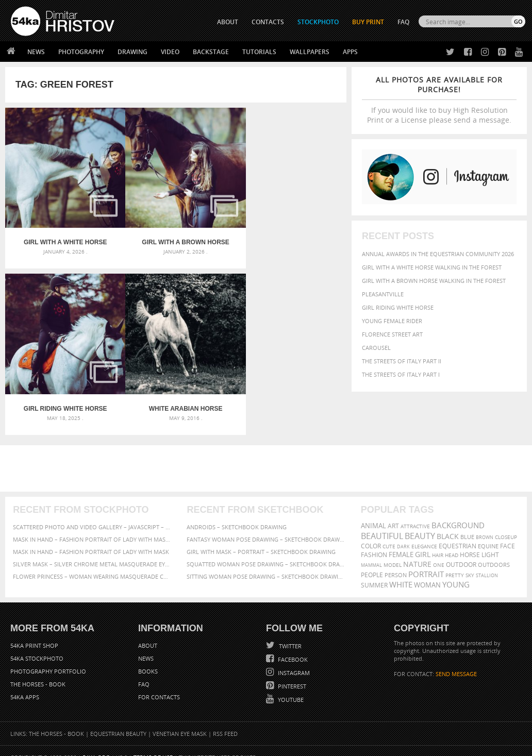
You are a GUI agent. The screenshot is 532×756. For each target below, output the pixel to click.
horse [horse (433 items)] (470, 541)
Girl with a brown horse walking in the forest (434, 281)
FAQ (403, 22)
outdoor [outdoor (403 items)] (461, 551)
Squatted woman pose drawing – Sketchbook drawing (266, 551)
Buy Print (368, 22)
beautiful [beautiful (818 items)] (382, 523)
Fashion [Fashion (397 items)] (374, 541)
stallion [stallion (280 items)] (487, 562)
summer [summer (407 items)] (374, 572)
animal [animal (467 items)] (373, 513)
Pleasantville (383, 294)
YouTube (290, 687)
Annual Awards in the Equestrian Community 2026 (438, 254)
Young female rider (392, 321)
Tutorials (259, 52)
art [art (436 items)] (393, 513)
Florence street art (392, 334)
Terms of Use (153, 744)
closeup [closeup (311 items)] (506, 524)
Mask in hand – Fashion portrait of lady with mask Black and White (92, 526)
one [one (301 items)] (439, 552)
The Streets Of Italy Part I (401, 374)
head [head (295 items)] (452, 542)
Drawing (132, 52)
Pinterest (291, 673)
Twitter (289, 633)
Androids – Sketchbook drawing (237, 514)
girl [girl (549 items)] (423, 541)
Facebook (292, 646)
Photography (81, 52)
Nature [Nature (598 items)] (417, 551)
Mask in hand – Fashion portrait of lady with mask (91, 538)
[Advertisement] (268, 455)
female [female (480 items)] (401, 541)
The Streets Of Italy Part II (402, 361)
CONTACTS (268, 22)
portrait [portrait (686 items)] (426, 561)
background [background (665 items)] (458, 512)
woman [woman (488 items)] (427, 572)
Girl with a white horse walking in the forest (432, 267)
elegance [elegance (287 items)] (424, 533)
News (36, 52)
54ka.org (96, 744)
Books (148, 658)
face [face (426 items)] (508, 532)
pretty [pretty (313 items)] (455, 562)
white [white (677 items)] (401, 571)
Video (170, 52)
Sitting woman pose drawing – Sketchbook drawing (266, 563)
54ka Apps (25, 684)
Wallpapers (310, 52)
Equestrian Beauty (118, 721)
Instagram (293, 660)
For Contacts (159, 684)
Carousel (376, 348)
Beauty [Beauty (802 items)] (420, 523)
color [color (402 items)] (371, 533)
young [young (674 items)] (456, 571)
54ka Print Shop (34, 633)
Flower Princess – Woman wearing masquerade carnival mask (92, 563)
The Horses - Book (38, 671)
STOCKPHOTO (318, 22)
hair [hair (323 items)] (438, 542)
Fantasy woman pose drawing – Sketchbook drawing (266, 526)
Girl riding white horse (398, 307)
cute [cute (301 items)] (389, 533)
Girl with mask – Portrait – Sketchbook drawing (261, 538)
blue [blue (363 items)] (467, 523)
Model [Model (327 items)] (393, 551)
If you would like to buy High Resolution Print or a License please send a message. (439, 100)
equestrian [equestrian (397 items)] (458, 533)
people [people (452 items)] (372, 561)
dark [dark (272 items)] (403, 533)
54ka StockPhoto (37, 645)
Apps (350, 52)
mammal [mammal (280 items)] (371, 552)
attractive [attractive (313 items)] (415, 513)
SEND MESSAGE (456, 661)
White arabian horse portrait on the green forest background (62, 395)
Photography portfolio (48, 658)
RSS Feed (225, 721)
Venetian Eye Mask (180, 721)
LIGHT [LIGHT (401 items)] (490, 541)
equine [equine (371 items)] (488, 533)
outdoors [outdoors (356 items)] (494, 551)
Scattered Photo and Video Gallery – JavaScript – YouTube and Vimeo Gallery (92, 514)
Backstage (211, 52)
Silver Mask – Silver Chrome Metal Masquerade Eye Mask (92, 551)
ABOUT (228, 22)
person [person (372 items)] (396, 561)
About (148, 633)
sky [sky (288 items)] (470, 562)
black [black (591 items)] (448, 523)
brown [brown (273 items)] (485, 524)
